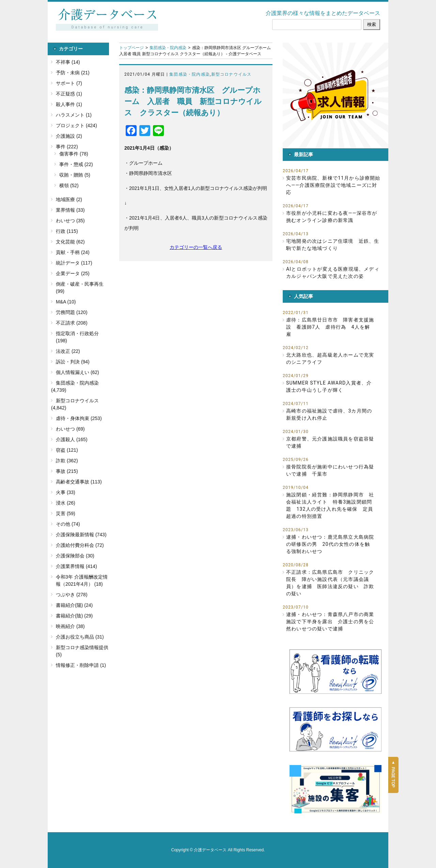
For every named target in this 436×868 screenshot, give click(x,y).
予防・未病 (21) (73, 73)
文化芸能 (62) (70, 242)
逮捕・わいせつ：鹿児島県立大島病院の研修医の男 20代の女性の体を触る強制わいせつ (330, 544)
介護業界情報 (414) (76, 566)
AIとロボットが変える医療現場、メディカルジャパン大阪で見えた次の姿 (333, 273)
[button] (336, 95)
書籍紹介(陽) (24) (74, 605)
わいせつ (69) (70, 429)
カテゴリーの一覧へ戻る (196, 247)
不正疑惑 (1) (69, 94)
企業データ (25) (73, 273)
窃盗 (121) (67, 450)
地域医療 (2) (69, 199)
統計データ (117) (74, 263)
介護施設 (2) (69, 136)
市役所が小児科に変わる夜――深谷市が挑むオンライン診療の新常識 (332, 217)
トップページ (131, 48)
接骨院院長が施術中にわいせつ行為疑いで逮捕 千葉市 (330, 470)
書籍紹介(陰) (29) (74, 616)
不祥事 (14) (68, 62)
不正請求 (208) (72, 323)
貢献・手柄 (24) (73, 252)
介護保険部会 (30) (75, 556)
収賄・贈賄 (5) (75, 175)
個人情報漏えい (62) (77, 372)
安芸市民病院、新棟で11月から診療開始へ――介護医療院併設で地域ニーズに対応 (333, 185)
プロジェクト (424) (76, 125)
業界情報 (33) (70, 210)
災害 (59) (66, 513)
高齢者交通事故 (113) (79, 482)
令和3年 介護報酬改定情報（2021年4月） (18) (82, 580)
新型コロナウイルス (231, 74)
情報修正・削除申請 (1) (81, 665)
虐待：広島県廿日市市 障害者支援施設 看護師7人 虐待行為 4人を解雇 (330, 327)
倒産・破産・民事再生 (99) (80, 288)
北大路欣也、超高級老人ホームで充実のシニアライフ (330, 358)
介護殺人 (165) (72, 439)
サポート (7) (69, 83)
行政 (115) (67, 231)
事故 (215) (67, 471)
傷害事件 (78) (74, 154)
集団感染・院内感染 (168, 48)
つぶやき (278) (72, 595)
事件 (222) (67, 147)
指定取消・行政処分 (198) (77, 337)
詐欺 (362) (67, 461)
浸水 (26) (66, 503)
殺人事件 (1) (69, 104)
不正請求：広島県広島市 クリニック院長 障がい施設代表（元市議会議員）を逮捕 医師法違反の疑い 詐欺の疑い (330, 583)
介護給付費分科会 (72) (80, 545)
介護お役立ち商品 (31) (80, 637)
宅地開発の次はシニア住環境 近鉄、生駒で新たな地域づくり (333, 245)
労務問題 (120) (72, 312)
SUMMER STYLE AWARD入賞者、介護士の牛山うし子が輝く (329, 386)
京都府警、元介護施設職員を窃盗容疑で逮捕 (330, 442)
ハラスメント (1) (74, 115)
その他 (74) (68, 524)
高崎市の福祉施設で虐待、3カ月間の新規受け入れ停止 (329, 414)
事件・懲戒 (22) (76, 164)
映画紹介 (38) (70, 626)
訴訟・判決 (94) (73, 362)
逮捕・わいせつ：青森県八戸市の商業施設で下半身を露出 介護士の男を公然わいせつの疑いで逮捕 (330, 622)
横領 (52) (69, 185)
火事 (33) (66, 492)
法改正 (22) (68, 351)
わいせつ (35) (70, 221)
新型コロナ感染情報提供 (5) (82, 651)
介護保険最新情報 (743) (81, 535)
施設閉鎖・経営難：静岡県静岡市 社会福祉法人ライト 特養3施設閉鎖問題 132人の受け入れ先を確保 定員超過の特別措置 (330, 505)
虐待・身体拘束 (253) (79, 418)
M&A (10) (66, 302)
